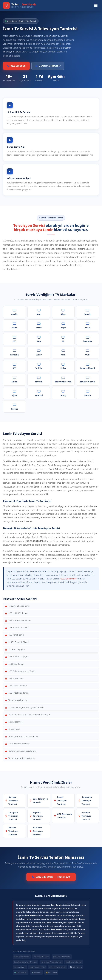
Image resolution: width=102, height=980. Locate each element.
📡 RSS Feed (36, 972)
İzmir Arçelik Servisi (41, 957)
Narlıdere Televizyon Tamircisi (36, 831)
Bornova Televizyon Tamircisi (12, 800)
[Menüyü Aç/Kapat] (96, 5)
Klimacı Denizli (20, 967)
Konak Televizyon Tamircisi (61, 800)
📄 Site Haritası (76, 967)
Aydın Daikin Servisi (37, 967)
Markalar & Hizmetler (48, 66)
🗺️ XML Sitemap (21, 972)
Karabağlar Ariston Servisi (51, 962)
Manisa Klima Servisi (57, 967)
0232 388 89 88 (16, 66)
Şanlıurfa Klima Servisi (62, 957)
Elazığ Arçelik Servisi (73, 962)
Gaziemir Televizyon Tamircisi (85, 816)
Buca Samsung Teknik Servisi (25, 962)
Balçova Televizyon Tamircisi (12, 831)
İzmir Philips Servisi (22, 957)
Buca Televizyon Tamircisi (39, 801)
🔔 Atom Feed (51, 972)
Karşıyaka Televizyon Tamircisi (12, 816)
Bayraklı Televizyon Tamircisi (36, 816)
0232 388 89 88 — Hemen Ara (51, 877)
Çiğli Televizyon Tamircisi (63, 816)
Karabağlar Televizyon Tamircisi (85, 800)
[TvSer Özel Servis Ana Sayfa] (20, 5)
